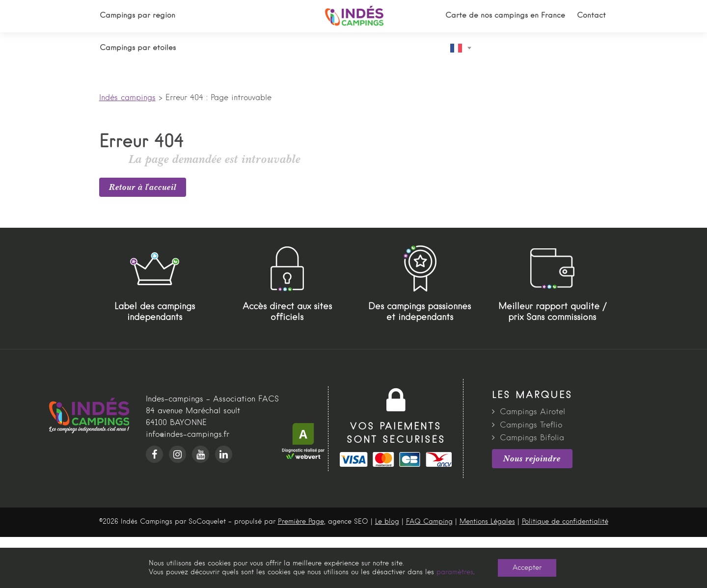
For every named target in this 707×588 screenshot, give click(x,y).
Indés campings (127, 98)
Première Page (301, 522)
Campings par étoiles (138, 48)
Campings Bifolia (532, 438)
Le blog (387, 522)
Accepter (527, 568)
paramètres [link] (455, 572)
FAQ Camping (429, 522)
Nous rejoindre (532, 458)
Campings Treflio (531, 426)
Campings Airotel (532, 412)
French (456, 48)
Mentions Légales (487, 522)
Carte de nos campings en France (505, 16)
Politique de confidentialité (565, 522)
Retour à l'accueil (143, 187)
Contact (591, 16)
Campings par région (137, 16)
